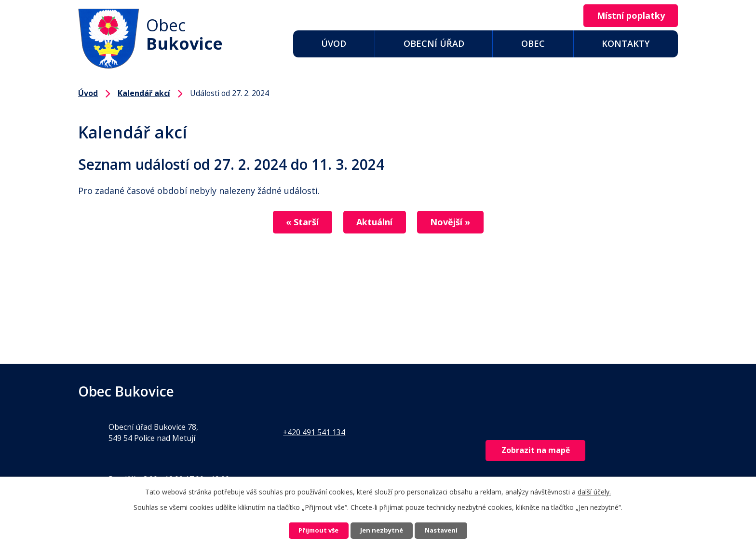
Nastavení (452, 530)
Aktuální (374, 222)
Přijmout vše (309, 530)
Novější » (458, 222)
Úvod (334, 43)
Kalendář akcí (144, 93)
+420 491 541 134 (314, 432)
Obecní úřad (434, 43)
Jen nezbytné (382, 530)
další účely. (594, 490)
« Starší (294, 222)
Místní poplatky (627, 16)
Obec (533, 43)
